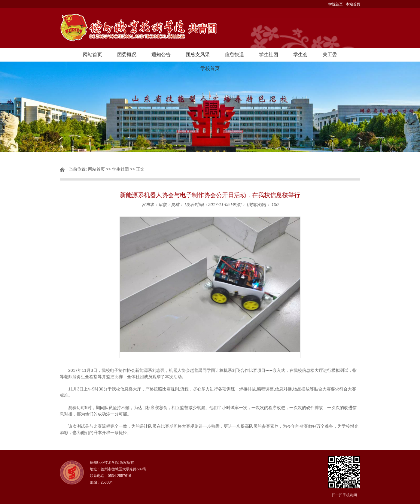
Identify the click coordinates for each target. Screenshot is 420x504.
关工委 (330, 55)
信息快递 (234, 55)
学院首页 (336, 4)
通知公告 (161, 55)
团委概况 (127, 55)
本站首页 (353, 4)
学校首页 (210, 68)
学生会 (300, 55)
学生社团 (269, 55)
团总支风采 (198, 55)
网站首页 (93, 55)
